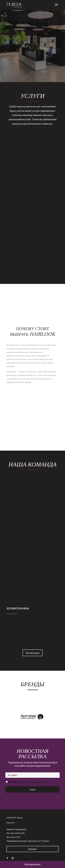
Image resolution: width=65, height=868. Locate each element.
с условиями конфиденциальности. (33, 782)
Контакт (32, 849)
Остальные (32, 653)
